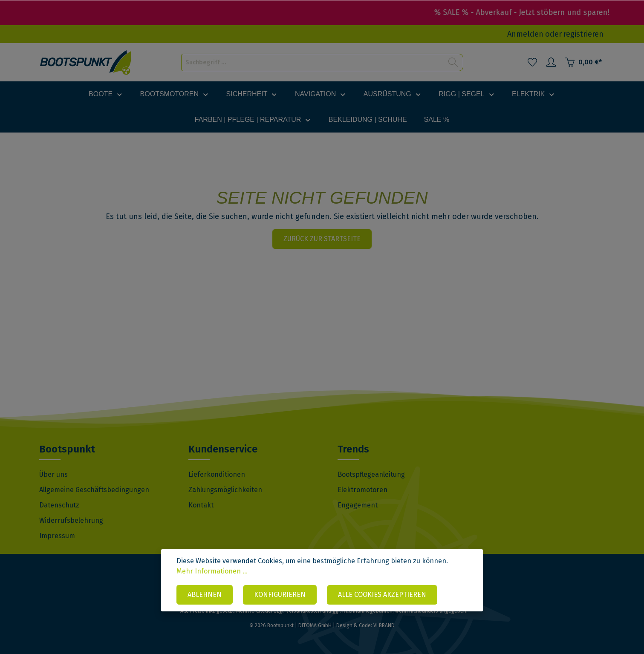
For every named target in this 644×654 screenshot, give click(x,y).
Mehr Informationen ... (212, 571)
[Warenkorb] (583, 62)
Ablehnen (205, 595)
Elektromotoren (362, 490)
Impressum (57, 536)
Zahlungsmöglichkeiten (225, 490)
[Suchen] (453, 62)
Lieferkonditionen (217, 474)
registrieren (583, 34)
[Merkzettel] (532, 62)
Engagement (358, 505)
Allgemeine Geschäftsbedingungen (94, 490)
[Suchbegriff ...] (312, 62)
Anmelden (525, 34)
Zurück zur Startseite (322, 239)
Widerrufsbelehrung (71, 520)
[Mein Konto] (551, 62)
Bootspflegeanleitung (371, 474)
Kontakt (201, 505)
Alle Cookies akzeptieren (382, 595)
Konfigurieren (280, 595)
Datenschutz (59, 505)
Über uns (53, 474)
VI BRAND (384, 625)
